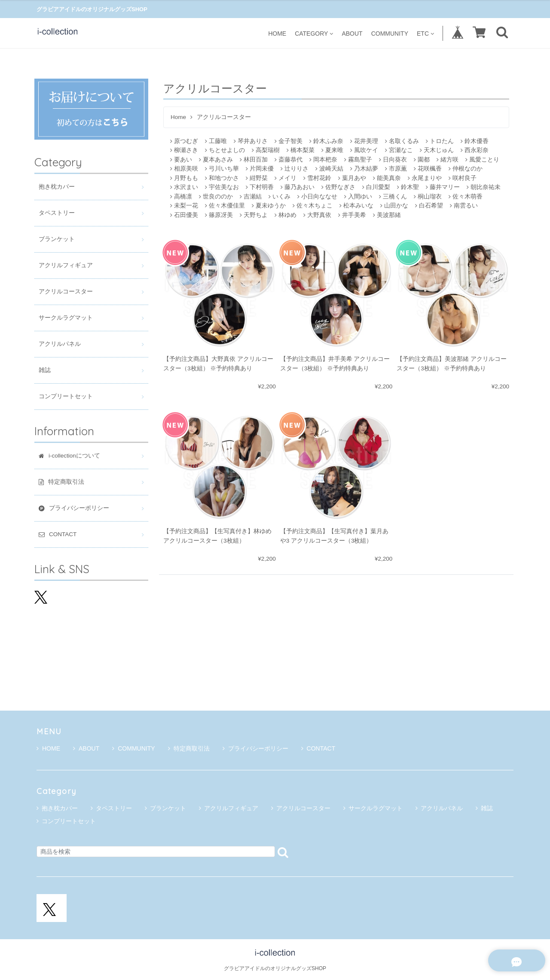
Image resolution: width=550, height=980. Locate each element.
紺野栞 (257, 178)
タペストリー (57, 213)
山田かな (394, 206)
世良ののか (216, 197)
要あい (181, 160)
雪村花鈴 (317, 178)
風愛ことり (482, 160)
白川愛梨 (376, 187)
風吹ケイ (364, 150)
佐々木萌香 (466, 197)
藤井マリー (443, 187)
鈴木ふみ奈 (326, 141)
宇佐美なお (222, 187)
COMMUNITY (390, 33)
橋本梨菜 (301, 150)
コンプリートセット (66, 396)
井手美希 (352, 215)
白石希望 (429, 206)
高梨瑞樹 (266, 150)
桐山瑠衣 (428, 197)
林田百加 (254, 160)
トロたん (440, 141)
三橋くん (393, 197)
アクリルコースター (66, 292)
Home (178, 117)
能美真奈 (387, 178)
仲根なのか (466, 169)
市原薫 (396, 169)
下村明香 (260, 187)
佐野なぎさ (338, 187)
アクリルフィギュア (66, 265)
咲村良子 (463, 178)
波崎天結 (329, 169)
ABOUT (352, 33)
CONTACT (318, 748)
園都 (422, 160)
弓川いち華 (222, 169)
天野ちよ (254, 215)
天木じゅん (437, 150)
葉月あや (352, 178)
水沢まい (184, 187)
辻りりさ (295, 169)
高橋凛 (181, 197)
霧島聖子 (358, 160)
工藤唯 (216, 141)
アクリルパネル (60, 344)
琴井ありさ (251, 141)
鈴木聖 (408, 187)
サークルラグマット (66, 318)
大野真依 (317, 215)
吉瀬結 (251, 197)
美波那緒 (387, 215)
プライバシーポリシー (255, 748)
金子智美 (289, 141)
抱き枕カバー (57, 187)
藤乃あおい (298, 187)
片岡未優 (260, 169)
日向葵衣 (393, 160)
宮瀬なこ (399, 150)
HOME (277, 33)
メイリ (286, 178)
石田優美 (184, 215)
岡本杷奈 (323, 160)
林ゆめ (286, 215)
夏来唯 (332, 150)
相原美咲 (184, 169)
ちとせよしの (225, 150)
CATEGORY (314, 33)
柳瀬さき (184, 150)
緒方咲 (448, 160)
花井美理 (364, 141)
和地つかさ (222, 178)
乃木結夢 (364, 169)
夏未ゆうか (269, 206)
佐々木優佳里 (225, 206)
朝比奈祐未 (484, 187)
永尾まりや (425, 178)
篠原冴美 (219, 215)
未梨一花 (184, 206)
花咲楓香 (428, 169)
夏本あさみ (216, 160)
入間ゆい (358, 197)
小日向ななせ (317, 197)
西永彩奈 (475, 150)
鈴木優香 (475, 141)
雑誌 (45, 370)
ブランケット (57, 239)
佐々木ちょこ (313, 206)
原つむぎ (184, 141)
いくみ (280, 197)
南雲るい (464, 206)
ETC (425, 33)
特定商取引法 (189, 748)
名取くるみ (402, 141)
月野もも (184, 178)
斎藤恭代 (289, 160)
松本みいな (356, 206)
